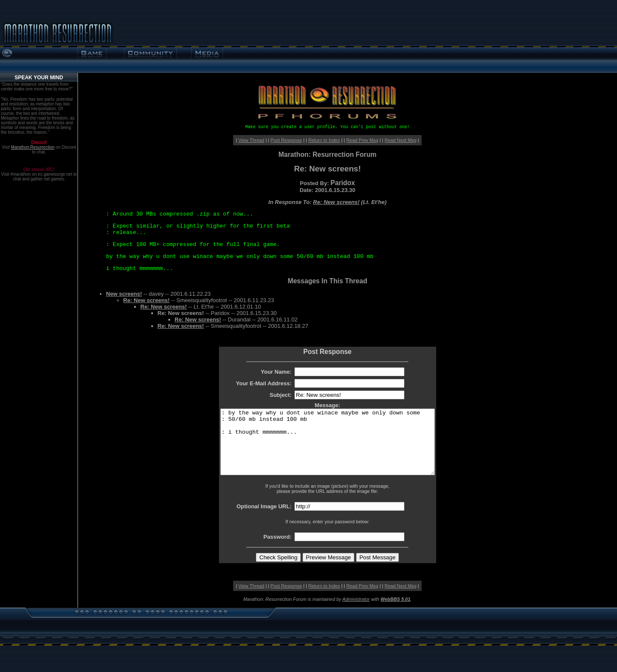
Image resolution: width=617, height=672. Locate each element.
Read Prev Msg (362, 140)
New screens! (124, 294)
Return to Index (324, 140)
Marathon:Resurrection (33, 147)
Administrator (356, 612)
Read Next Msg (400, 140)
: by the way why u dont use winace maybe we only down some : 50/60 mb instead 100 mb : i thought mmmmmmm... (328, 448)
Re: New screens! (336, 202)
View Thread (251, 140)
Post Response (286, 140)
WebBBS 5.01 (395, 612)
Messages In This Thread (327, 281)
